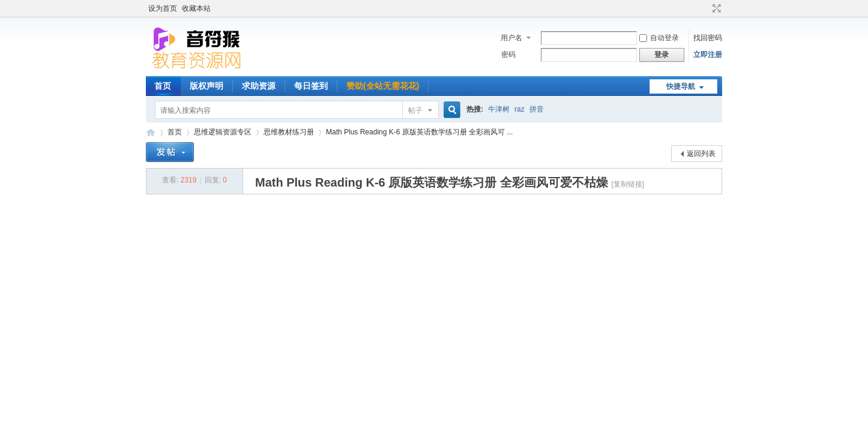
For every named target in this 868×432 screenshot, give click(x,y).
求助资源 (259, 86)
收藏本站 (196, 8)
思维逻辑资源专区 (223, 132)
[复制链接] (628, 184)
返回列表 (701, 154)
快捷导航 (681, 86)
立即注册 (708, 55)
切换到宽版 (715, 8)
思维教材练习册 (289, 132)
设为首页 (163, 8)
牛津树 (499, 109)
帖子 (415, 110)
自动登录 (659, 38)
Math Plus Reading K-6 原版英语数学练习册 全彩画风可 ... (419, 132)
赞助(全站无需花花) (383, 86)
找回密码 (708, 38)
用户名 (511, 38)
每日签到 (311, 86)
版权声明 (206, 86)
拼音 (537, 109)
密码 (508, 55)
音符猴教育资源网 (151, 132)
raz (520, 109)
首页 (163, 86)
